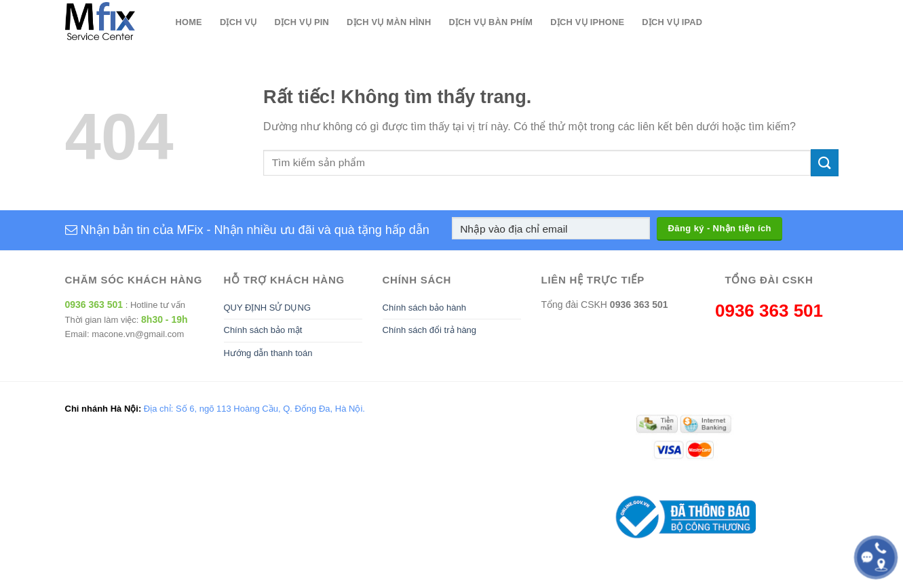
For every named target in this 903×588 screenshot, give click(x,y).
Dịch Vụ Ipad (672, 22)
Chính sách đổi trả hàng (430, 330)
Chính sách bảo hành (424, 308)
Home (189, 22)
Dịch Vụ (238, 22)
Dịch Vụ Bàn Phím (491, 22)
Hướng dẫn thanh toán (268, 353)
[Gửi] (824, 162)
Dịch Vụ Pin (302, 22)
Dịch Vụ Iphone (587, 22)
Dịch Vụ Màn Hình (389, 22)
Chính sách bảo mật (263, 330)
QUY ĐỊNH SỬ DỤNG (268, 308)
